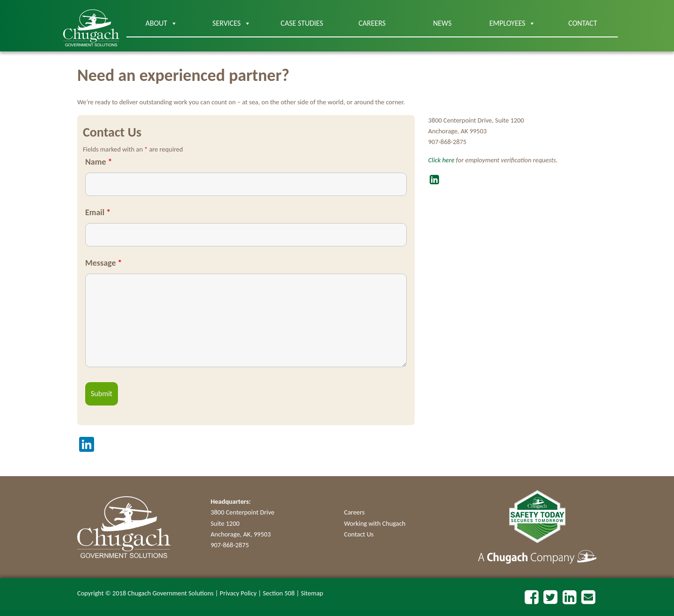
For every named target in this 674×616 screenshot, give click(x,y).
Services (232, 23)
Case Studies (302, 23)
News (442, 23)
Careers (372, 23)
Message (103, 263)
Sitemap (312, 593)
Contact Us (359, 534)
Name (99, 162)
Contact (582, 23)
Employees (513, 23)
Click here (441, 160)
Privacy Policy (238, 593)
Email (98, 212)
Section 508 (278, 593)
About (162, 23)
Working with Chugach (375, 523)
